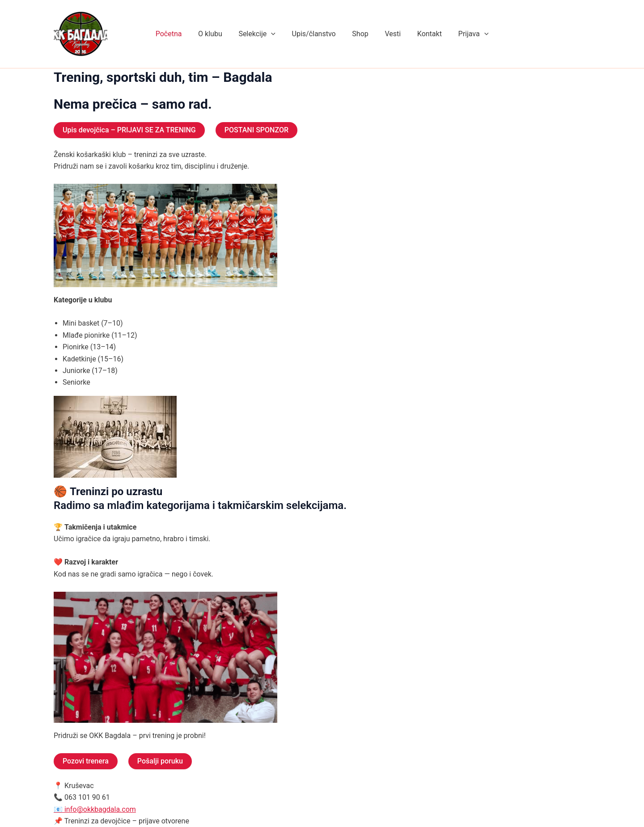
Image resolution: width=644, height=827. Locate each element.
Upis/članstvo (315, 34)
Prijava (466, 34)
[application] (274, 34)
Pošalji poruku (160, 761)
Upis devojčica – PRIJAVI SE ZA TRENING (129, 130)
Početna (176, 34)
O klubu (216, 34)
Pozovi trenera (86, 761)
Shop (359, 34)
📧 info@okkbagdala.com (95, 809)
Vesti (390, 34)
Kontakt (424, 34)
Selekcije (260, 34)
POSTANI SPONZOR (256, 130)
